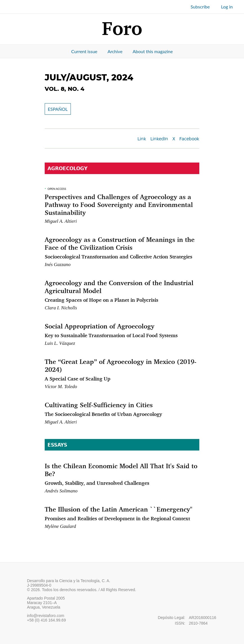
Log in (227, 7)
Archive (115, 51)
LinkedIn (159, 139)
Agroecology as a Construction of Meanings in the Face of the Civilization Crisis (122, 247)
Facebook (189, 139)
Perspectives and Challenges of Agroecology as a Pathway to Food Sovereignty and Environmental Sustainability (119, 204)
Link (142, 139)
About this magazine (153, 51)
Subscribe (200, 7)
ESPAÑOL (58, 109)
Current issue (84, 51)
